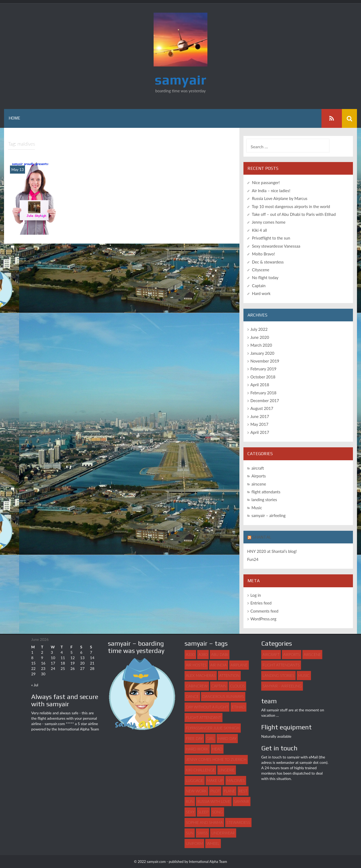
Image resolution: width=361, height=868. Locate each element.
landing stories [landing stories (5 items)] (278, 675)
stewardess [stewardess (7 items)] (238, 822)
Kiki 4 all (260, 230)
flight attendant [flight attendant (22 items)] (203, 717)
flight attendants (266, 492)
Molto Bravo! (264, 254)
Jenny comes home (269, 222)
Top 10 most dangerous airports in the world (291, 206)
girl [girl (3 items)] (210, 738)
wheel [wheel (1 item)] (213, 843)
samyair (180, 80)
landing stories (264, 500)
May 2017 (259, 424)
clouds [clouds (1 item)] (237, 686)
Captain (259, 286)
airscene (259, 484)
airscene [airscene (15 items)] (312, 654)
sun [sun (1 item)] (190, 833)
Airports (259, 476)
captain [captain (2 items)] (219, 686)
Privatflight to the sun (271, 238)
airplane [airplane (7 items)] (239, 665)
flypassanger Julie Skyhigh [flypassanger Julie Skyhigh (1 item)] (213, 728)
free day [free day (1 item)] (194, 738)
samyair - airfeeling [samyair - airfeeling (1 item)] (282, 686)
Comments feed (264, 611)
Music (257, 508)
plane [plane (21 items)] (229, 791)
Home (14, 118)
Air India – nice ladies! (271, 191)
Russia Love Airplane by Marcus (280, 198)
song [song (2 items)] (217, 812)
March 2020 (261, 345)
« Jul (35, 685)
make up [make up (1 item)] (215, 780)
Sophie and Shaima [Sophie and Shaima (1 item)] (204, 822)
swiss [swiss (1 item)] (203, 833)
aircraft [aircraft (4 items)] (271, 654)
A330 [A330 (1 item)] (190, 654)
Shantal (262, 537)
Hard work (261, 293)
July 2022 (259, 329)
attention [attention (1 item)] (229, 675)
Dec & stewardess (268, 262)
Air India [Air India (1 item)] (219, 665)
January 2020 (262, 353)
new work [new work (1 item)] (196, 791)
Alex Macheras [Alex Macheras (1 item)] (201, 675)
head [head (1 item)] (217, 749)
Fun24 (253, 559)
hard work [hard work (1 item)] (197, 749)
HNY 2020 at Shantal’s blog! (272, 551)
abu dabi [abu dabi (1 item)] (220, 654)
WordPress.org (263, 619)
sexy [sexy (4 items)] (190, 812)
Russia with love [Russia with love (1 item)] (214, 801)
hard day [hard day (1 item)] (227, 738)
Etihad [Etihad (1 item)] (239, 707)
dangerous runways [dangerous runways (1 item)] (223, 696)
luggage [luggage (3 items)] (195, 780)
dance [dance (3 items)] (192, 696)
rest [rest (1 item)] (243, 791)
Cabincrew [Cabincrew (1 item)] (197, 686)
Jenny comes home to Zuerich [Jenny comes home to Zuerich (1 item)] (216, 759)
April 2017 (260, 432)
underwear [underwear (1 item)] (223, 833)
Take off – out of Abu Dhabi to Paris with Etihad (294, 214)
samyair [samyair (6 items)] (242, 801)
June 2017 (260, 416)
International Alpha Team (79, 729)
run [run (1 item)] (190, 801)
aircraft (258, 468)
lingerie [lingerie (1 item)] (227, 770)
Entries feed (261, 603)
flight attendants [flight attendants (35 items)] (281, 665)
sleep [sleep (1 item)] (203, 812)
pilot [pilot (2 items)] (215, 791)
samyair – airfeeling (269, 515)
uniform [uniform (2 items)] (194, 843)
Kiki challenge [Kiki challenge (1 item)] (200, 770)
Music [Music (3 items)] (304, 675)
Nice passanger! (266, 182)
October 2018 (263, 377)
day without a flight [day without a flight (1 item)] (207, 707)
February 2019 (263, 369)
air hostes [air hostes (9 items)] (196, 665)
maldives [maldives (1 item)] (236, 780)
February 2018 (263, 393)
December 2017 (265, 400)
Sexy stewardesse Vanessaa (276, 246)
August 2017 (262, 409)
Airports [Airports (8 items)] (292, 654)
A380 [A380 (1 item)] (203, 654)
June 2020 (260, 337)
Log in (256, 595)
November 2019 (265, 361)
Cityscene (261, 270)
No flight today (265, 277)
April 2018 (260, 385)
